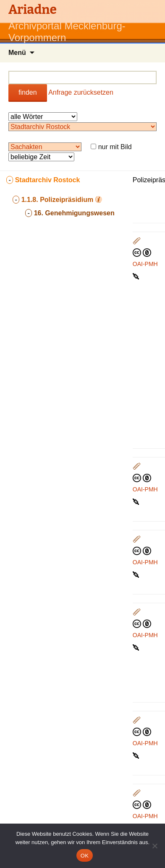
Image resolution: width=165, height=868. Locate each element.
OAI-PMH (145, 264)
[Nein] (155, 846)
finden (28, 92)
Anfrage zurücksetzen (81, 92)
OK (85, 856)
